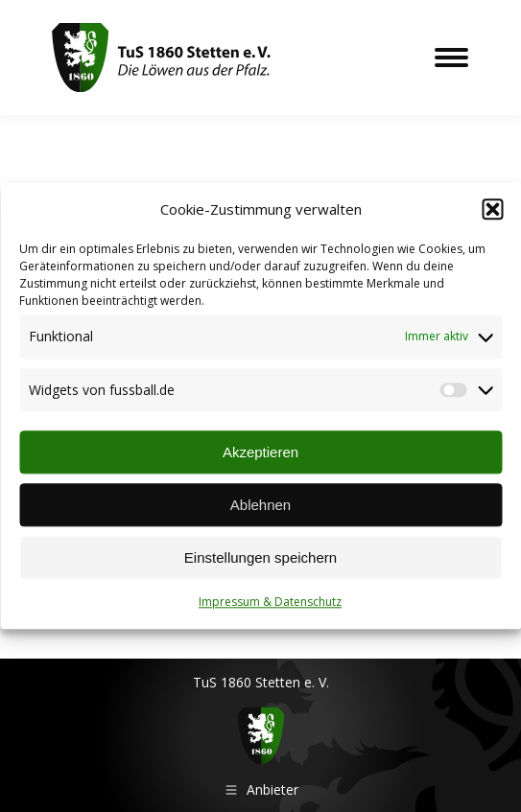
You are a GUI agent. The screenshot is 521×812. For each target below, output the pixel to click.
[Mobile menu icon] (451, 58)
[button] (492, 210)
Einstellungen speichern (260, 557)
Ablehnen (260, 505)
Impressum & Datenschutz (270, 603)
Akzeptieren (260, 452)
